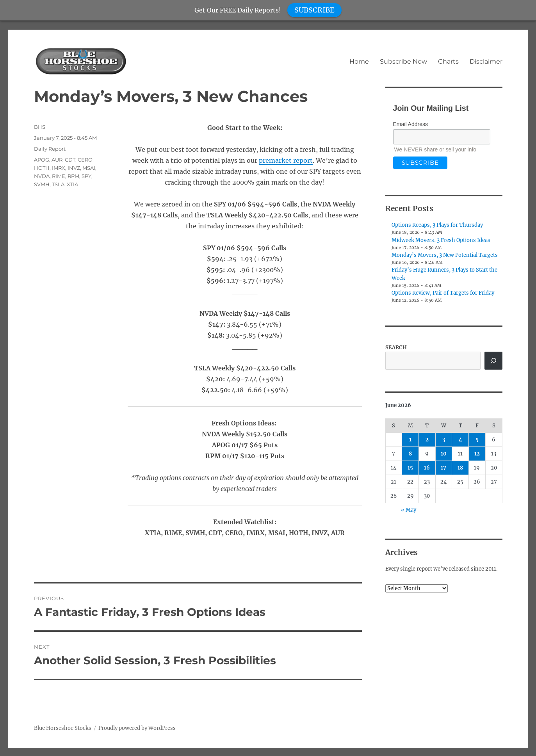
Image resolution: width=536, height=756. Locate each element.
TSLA (58, 184)
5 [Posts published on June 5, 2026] (477, 440)
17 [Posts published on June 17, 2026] (443, 468)
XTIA (72, 184)
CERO (85, 160)
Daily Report (50, 149)
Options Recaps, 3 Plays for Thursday (437, 225)
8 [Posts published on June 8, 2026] (410, 454)
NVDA (42, 176)
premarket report (286, 160)
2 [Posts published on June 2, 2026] (427, 440)
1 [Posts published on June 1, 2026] (410, 440)
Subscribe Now (403, 61)
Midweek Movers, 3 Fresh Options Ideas (441, 240)
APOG (42, 160)
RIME (59, 176)
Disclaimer (486, 61)
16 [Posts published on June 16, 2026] (427, 468)
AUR (57, 160)
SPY (86, 176)
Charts (448, 61)
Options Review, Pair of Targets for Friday (443, 293)
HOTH (42, 168)
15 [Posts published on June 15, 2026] (410, 468)
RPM (73, 176)
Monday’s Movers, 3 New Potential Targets (445, 255)
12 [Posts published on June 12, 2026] (477, 454)
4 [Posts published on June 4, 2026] (460, 440)
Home (359, 61)
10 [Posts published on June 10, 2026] (444, 454)
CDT (70, 160)
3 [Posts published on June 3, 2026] (444, 440)
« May (409, 510)
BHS (40, 127)
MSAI (89, 168)
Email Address (410, 124)
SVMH (42, 184)
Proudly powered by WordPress (137, 728)
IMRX (59, 168)
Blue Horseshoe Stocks (63, 728)
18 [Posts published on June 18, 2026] (460, 468)
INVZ (74, 168)
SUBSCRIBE (314, 10)
